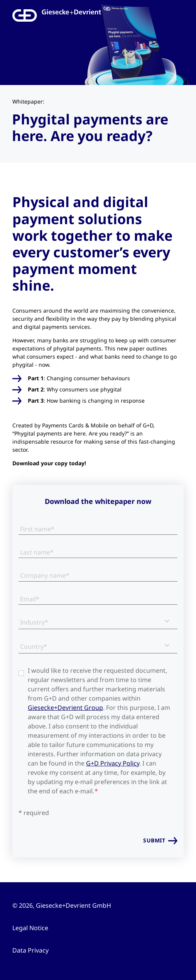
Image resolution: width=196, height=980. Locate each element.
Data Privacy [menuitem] (30, 950)
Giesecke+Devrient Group (65, 708)
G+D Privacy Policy (113, 763)
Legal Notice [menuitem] (30, 928)
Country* (34, 647)
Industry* (34, 622)
